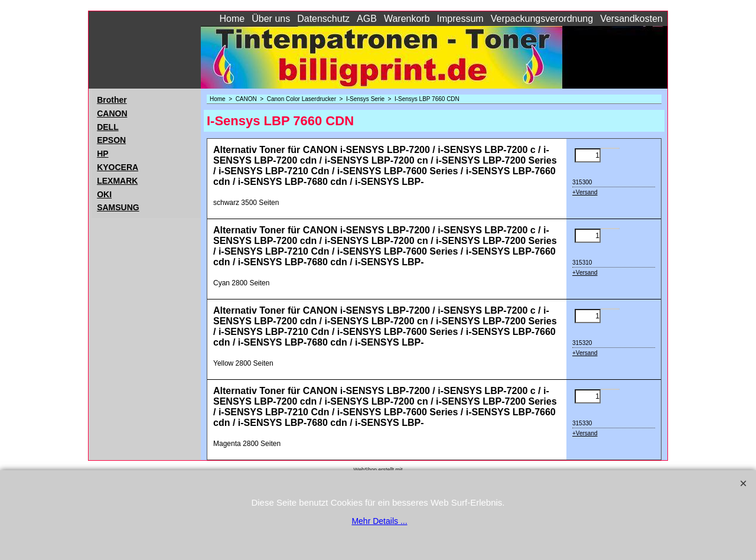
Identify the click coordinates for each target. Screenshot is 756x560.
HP (102, 154)
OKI (104, 194)
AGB (367, 19)
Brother (112, 100)
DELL (108, 127)
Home (232, 19)
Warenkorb (407, 19)
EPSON (111, 140)
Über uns (271, 19)
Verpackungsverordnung (542, 19)
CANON (112, 113)
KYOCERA (118, 167)
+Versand (585, 192)
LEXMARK (117, 181)
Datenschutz (323, 19)
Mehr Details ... (379, 521)
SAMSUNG (118, 207)
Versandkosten (631, 19)
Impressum (460, 19)
